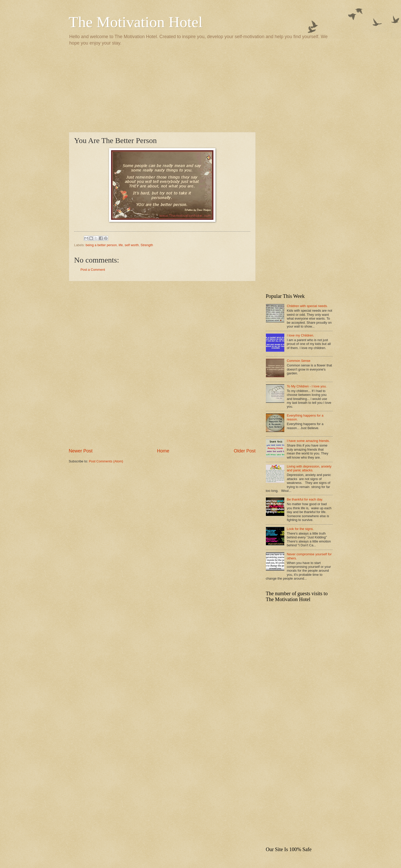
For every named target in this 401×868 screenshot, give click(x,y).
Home (163, 451)
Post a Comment (93, 270)
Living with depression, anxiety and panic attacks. (309, 468)
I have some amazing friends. (308, 441)
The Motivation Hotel (136, 22)
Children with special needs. (307, 306)
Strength (147, 245)
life (121, 245)
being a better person (101, 245)
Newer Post (81, 451)
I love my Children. (301, 335)
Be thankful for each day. (305, 499)
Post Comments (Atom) (106, 461)
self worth (132, 245)
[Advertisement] (201, 89)
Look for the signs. (300, 529)
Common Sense (299, 361)
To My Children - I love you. (307, 386)
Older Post (245, 451)
